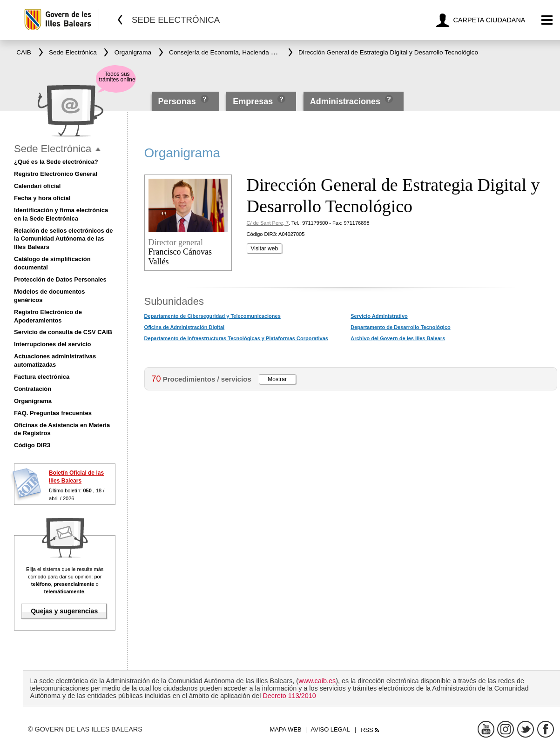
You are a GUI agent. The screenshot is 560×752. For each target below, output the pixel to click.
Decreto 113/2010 (289, 696)
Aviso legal (331, 729)
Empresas (253, 101)
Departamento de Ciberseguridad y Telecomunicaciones (213, 316)
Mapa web (286, 729)
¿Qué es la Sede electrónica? (56, 162)
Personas (178, 101)
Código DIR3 (32, 445)
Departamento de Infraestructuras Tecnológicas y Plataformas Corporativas (236, 338)
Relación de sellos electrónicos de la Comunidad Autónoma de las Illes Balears (63, 239)
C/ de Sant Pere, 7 (268, 223)
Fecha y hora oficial (42, 198)
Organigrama (33, 401)
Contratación (33, 389)
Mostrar (277, 379)
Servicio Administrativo (379, 316)
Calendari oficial (37, 186)
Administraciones (345, 101)
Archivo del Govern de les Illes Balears (398, 338)
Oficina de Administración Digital (185, 327)
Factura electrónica (42, 377)
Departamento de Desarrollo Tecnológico (400, 327)
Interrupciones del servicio (52, 344)
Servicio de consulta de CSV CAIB (63, 332)
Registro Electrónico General (56, 174)
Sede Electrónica (53, 149)
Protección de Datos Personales (60, 279)
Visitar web (264, 248)
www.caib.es (317, 681)
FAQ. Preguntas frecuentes (53, 413)
